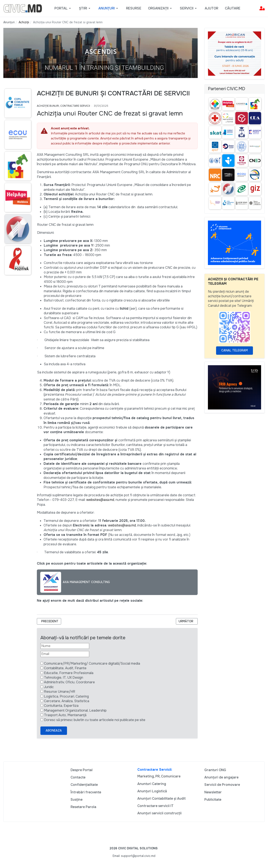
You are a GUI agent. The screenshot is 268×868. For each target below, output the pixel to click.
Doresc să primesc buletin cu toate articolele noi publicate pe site (95, 720)
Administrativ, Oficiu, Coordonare (69, 682)
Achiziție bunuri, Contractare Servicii (63, 106)
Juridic (49, 687)
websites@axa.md (100, 500)
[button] (63, 8)
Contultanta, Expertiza (61, 706)
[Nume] (65, 646)
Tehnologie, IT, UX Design (64, 678)
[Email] (65, 654)
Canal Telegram (234, 350)
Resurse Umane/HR (60, 692)
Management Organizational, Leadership (75, 710)
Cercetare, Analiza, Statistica (67, 701)
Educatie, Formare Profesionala (69, 673)
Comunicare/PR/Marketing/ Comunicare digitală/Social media (92, 663)
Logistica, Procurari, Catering (66, 696)
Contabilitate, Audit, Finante (65, 668)
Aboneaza (54, 730)
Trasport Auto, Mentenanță (65, 715)
